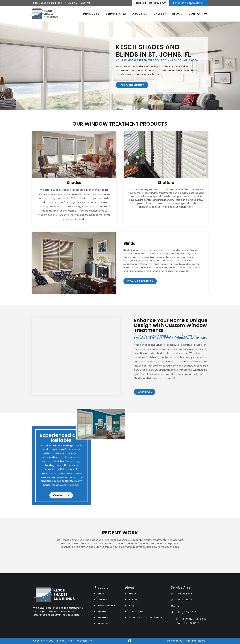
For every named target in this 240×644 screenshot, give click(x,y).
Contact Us (198, 14)
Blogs (177, 14)
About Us (140, 14)
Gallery (160, 14)
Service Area (116, 14)
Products (91, 14)
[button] (120, 550)
